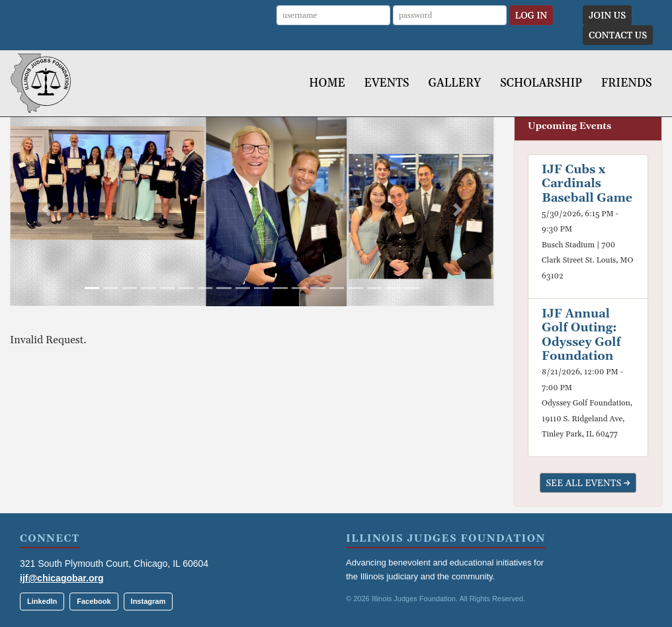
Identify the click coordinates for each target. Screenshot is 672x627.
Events (387, 83)
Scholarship (541, 83)
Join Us (607, 16)
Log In (531, 16)
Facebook (94, 601)
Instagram (148, 601)
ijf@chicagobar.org (62, 578)
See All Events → (588, 483)
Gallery (454, 83)
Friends (627, 83)
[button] (46, 209)
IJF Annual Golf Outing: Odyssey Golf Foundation (581, 335)
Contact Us (618, 36)
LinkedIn (42, 601)
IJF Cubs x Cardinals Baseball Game (587, 184)
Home (327, 83)
